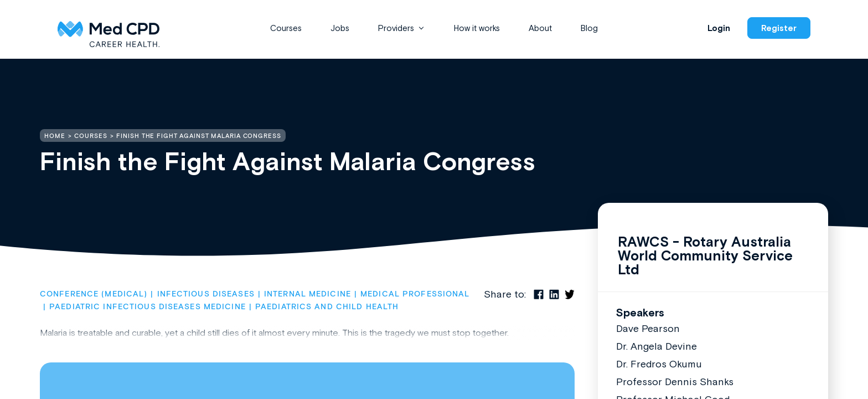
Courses (286, 28)
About (540, 28)
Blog (589, 28)
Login (719, 28)
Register (779, 28)
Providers (396, 28)
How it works (477, 28)
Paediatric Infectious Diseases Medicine (148, 307)
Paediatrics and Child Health (327, 307)
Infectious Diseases (206, 294)
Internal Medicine (308, 294)
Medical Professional (415, 294)
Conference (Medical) (94, 294)
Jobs (340, 28)
